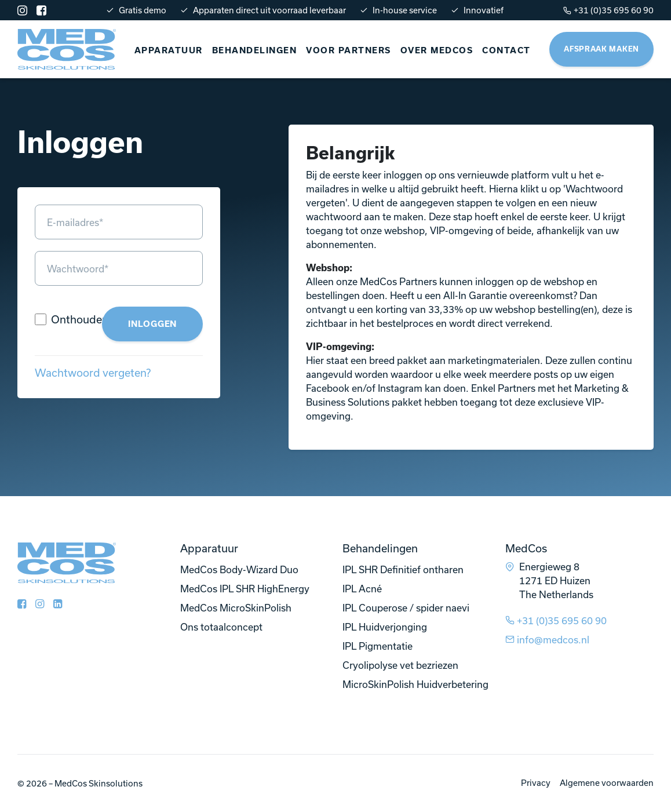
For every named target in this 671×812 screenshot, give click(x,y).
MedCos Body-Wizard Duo (239, 569)
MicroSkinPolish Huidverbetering (415, 684)
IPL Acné (362, 589)
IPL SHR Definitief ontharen (403, 569)
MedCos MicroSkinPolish (236, 608)
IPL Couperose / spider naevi (406, 608)
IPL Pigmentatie (378, 646)
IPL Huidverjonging (385, 627)
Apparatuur (169, 50)
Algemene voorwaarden (607, 783)
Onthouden (80, 319)
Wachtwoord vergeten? (93, 373)
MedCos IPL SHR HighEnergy (245, 589)
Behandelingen (255, 50)
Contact (506, 50)
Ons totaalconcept (221, 627)
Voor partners (349, 50)
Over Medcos (437, 50)
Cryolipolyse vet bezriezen (400, 665)
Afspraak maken (601, 49)
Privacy (536, 783)
